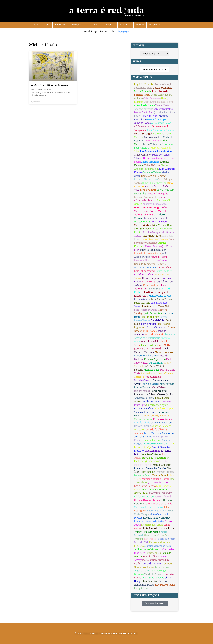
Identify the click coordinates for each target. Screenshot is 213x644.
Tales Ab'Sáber (152, 165)
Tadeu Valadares (152, 144)
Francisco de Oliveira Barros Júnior (154, 394)
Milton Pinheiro (164, 352)
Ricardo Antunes (162, 419)
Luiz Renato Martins (146, 310)
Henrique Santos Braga (147, 208)
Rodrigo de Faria (166, 539)
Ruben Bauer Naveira (154, 183)
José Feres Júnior (150, 317)
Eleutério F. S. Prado (152, 525)
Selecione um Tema (155, 69)
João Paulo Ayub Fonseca (161, 130)
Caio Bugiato (154, 289)
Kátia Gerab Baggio (145, 486)
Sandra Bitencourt (157, 327)
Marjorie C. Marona (145, 267)
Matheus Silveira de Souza (149, 507)
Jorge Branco (150, 331)
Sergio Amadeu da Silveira (158, 102)
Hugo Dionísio (153, 377)
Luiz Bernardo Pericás (155, 444)
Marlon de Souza (143, 419)
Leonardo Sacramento (156, 218)
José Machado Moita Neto (156, 306)
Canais (125, 25)
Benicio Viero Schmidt (154, 176)
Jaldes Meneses (152, 433)
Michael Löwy (159, 222)
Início (35, 25)
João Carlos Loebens (153, 578)
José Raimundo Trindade (157, 518)
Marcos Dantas (142, 222)
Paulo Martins (142, 303)
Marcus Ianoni (160, 475)
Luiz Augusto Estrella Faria (158, 528)
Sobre (47, 25)
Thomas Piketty (165, 472)
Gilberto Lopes (142, 123)
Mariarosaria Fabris (160, 296)
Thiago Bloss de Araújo (147, 532)
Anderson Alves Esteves (154, 490)
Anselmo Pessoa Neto (155, 204)
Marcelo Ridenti (154, 334)
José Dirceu (150, 539)
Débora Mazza (142, 391)
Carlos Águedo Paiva (162, 423)
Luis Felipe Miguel (145, 271)
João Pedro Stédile (165, 585)
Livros (110, 25)
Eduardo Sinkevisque (146, 179)
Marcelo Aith (141, 542)
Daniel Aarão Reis (144, 112)
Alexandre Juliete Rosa (147, 356)
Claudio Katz (149, 282)
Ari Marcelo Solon (161, 123)
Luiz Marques (153, 553)
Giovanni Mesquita (158, 194)
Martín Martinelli (144, 225)
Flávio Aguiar (149, 324)
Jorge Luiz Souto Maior (153, 250)
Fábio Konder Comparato (155, 292)
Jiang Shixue (141, 588)
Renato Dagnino (151, 278)
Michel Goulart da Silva (160, 504)
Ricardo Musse (142, 299)
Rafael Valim (141, 296)
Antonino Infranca (144, 105)
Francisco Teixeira (151, 454)
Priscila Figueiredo (155, 359)
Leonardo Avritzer (152, 564)
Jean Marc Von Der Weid (147, 349)
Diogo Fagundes (150, 162)
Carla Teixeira (160, 387)
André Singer (160, 260)
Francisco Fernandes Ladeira (150, 468)
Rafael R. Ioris (149, 116)
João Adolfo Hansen (159, 482)
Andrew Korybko (144, 109)
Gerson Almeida (163, 497)
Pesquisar (155, 25)
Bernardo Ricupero (158, 119)
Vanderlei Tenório (154, 574)
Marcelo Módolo (150, 342)
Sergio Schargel (143, 134)
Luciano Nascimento (146, 197)
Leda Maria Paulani (162, 299)
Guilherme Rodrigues (146, 549)
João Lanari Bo (152, 451)
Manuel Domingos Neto (158, 546)
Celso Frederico (152, 285)
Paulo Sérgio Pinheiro (146, 461)
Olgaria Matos (142, 571)
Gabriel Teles (141, 493)
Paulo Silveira (151, 141)
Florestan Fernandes (161, 493)
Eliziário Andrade (144, 497)
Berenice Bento (143, 475)
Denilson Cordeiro (152, 401)
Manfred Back (152, 370)
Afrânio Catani (142, 127)
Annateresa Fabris (144, 398)
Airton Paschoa (153, 246)
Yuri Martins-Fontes (146, 412)
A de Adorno (49, 85)
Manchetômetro (143, 380)
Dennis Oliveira (152, 557)
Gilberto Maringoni (157, 405)
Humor (140, 25)
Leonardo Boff (148, 190)
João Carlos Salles (154, 313)
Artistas (94, 25)
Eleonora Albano (143, 260)
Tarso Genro (162, 567)
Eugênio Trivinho (144, 84)
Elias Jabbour (148, 472)
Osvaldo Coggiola (163, 88)
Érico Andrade (160, 91)
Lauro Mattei (164, 345)
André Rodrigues (151, 236)
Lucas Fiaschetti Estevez (154, 239)
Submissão (61, 25)
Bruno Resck (150, 158)
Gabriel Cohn (158, 320)
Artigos (78, 25)
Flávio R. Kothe (159, 257)
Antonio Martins (153, 137)
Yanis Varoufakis (163, 109)
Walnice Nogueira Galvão (155, 479)
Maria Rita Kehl (143, 91)
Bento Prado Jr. (164, 271)
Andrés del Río (142, 423)
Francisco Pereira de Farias (149, 521)
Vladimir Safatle (155, 511)
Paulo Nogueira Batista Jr (155, 458)
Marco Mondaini (162, 465)
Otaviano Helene (152, 172)
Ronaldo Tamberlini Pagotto (150, 264)
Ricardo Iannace (152, 440)
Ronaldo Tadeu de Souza (148, 253)
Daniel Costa (162, 105)
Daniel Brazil (156, 363)
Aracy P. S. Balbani (144, 409)
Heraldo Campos (164, 409)
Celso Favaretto (152, 98)
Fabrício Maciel (150, 384)
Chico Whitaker (143, 155)
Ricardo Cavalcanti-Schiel (148, 500)
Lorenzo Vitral (142, 95)
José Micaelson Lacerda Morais (157, 151)
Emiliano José (151, 581)
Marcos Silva (164, 267)
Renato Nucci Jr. (143, 426)
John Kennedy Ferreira (156, 416)
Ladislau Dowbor (144, 275)
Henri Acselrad (159, 391)
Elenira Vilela (148, 345)
